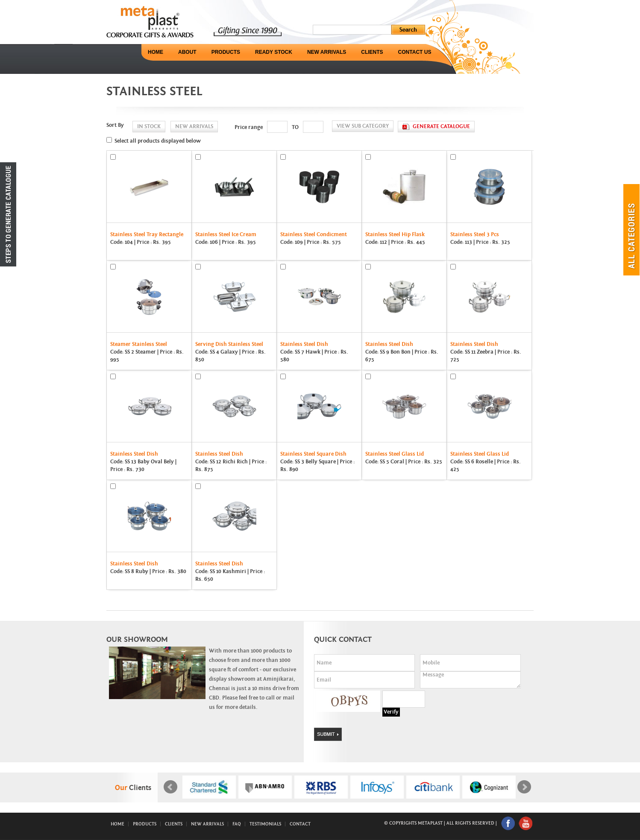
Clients (372, 52)
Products (226, 52)
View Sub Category (363, 126)
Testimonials (265, 824)
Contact (300, 824)
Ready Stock (274, 52)
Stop (351, 809)
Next (524, 787)
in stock (149, 127)
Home (156, 52)
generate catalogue (441, 127)
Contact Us (415, 52)
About (187, 52)
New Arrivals (327, 52)
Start (344, 809)
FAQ (237, 824)
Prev (170, 787)
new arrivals (194, 127)
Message (470, 680)
